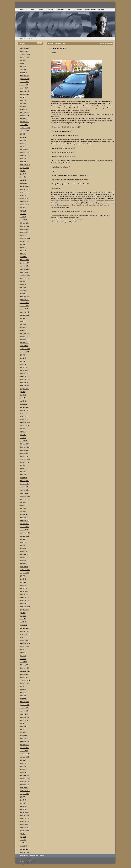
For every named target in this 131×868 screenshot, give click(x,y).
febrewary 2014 (25, 481)
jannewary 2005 (25, 815)
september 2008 (25, 680)
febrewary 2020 (25, 260)
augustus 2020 (25, 241)
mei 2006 (23, 766)
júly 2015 (23, 429)
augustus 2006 (25, 757)
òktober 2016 (24, 383)
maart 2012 (24, 551)
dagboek (23, 38)
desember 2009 (25, 634)
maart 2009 (24, 662)
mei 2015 (23, 435)
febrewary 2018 (25, 334)
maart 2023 (24, 146)
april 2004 (23, 843)
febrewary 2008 (25, 702)
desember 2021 (25, 192)
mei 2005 (23, 803)
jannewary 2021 (25, 226)
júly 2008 (23, 686)
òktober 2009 (24, 640)
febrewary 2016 (25, 407)
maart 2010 (24, 625)
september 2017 (25, 349)
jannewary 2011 (25, 594)
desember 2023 (25, 119)
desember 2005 (25, 782)
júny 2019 (23, 284)
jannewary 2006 (25, 779)
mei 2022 (23, 177)
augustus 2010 (25, 610)
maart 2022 (24, 183)
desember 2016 (25, 377)
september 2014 (25, 459)
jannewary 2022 (25, 189)
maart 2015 (24, 441)
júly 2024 (23, 97)
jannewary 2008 (25, 705)
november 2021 (25, 195)
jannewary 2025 (25, 79)
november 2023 (25, 122)
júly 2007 (23, 723)
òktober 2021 (24, 199)
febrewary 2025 (25, 76)
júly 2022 (23, 171)
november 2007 (25, 711)
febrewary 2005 (25, 812)
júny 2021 (23, 211)
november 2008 (25, 674)
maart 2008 (24, 699)
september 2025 (25, 54)
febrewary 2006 (25, 775)
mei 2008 (23, 693)
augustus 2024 (25, 94)
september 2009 (25, 644)
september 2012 (25, 533)
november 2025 (25, 48)
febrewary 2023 (25, 149)
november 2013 (25, 490)
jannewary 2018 (25, 337)
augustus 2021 (25, 205)
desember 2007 (25, 708)
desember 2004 (25, 818)
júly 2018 (23, 318)
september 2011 (25, 570)
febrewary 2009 (25, 665)
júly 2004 (23, 834)
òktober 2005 (24, 788)
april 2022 (23, 180)
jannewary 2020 (25, 263)
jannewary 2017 (25, 373)
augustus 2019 (25, 278)
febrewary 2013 (25, 518)
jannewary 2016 (25, 410)
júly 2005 (23, 797)
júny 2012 (23, 542)
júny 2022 (23, 174)
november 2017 (25, 343)
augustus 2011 (25, 573)
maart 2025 (24, 73)
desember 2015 (25, 413)
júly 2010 (23, 613)
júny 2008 (23, 690)
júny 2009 (23, 653)
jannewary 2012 (25, 558)
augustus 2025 (25, 57)
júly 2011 (23, 576)
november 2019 (25, 269)
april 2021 (23, 217)
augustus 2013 (25, 499)
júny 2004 (23, 837)
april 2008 (23, 696)
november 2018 (25, 306)
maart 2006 (24, 772)
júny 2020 (23, 248)
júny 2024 (23, 100)
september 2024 (25, 91)
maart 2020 (24, 257)
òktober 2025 (24, 51)
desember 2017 (25, 340)
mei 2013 (23, 508)
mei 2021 (23, 214)
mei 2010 (23, 619)
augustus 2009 (25, 647)
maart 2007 (24, 736)
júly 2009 (23, 650)
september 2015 (25, 423)
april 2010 (23, 622)
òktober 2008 (24, 677)
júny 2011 (23, 579)
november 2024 (25, 85)
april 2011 (23, 585)
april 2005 (23, 806)
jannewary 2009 (25, 668)
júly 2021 (23, 208)
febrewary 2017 (25, 370)
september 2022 (25, 165)
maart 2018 (24, 330)
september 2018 (25, 312)
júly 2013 (23, 502)
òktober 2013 (24, 493)
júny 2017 (23, 358)
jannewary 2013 (25, 521)
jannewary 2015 (25, 447)
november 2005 (25, 785)
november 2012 (25, 527)
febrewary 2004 (25, 849)
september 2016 (25, 386)
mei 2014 (23, 472)
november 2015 (25, 416)
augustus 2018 (25, 315)
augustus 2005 (25, 794)
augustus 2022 (25, 168)
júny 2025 (23, 63)
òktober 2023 (24, 125)
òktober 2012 (24, 530)
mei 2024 (23, 103)
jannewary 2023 (25, 152)
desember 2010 (25, 597)
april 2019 (23, 291)
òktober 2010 (24, 604)
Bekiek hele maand (106, 44)
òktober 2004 (24, 825)
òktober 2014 (24, 456)
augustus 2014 (25, 462)
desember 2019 (25, 266)
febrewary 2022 (25, 186)
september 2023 (25, 128)
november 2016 (25, 380)
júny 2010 (23, 616)
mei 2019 (23, 288)
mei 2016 (23, 398)
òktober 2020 (24, 235)
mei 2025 (23, 67)
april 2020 (23, 254)
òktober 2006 (24, 751)
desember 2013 (25, 487)
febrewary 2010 (25, 628)
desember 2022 (25, 156)
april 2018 (23, 327)
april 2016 (23, 401)
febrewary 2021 (25, 223)
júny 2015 (23, 432)
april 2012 (23, 548)
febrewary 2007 (25, 739)
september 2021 (25, 202)
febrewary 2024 (25, 113)
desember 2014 (25, 450)
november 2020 (25, 232)
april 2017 (23, 364)
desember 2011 (25, 561)
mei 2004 (23, 840)
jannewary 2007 (25, 742)
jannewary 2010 (25, 631)
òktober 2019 (24, 272)
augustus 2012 (25, 536)
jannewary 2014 (25, 484)
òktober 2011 (24, 567)
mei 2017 (23, 361)
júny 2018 (23, 321)
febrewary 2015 (25, 444)
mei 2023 (23, 140)
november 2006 (25, 748)
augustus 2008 (25, 683)
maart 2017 (24, 367)
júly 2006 (23, 760)
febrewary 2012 (25, 555)
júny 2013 (23, 505)
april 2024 (23, 106)
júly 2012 (23, 539)
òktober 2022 (24, 162)
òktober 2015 (24, 419)
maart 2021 (24, 220)
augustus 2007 (25, 720)
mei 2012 (23, 545)
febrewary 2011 (25, 591)
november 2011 (25, 564)
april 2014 (23, 475)
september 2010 (25, 607)
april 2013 (23, 512)
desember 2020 (25, 229)
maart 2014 (24, 478)
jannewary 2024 (25, 116)
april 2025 (23, 70)
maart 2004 (24, 846)
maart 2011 (24, 588)
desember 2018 (25, 303)
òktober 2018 (24, 309)
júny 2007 (23, 726)
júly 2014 (23, 466)
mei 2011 (23, 582)
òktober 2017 (24, 346)
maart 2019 (24, 294)
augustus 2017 (25, 352)
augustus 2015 (25, 426)
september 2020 (25, 238)
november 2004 (25, 822)
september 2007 (25, 717)
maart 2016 (24, 404)
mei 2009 (23, 656)
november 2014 (25, 453)
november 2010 (25, 601)
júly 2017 (23, 355)
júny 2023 (23, 137)
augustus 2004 (25, 831)
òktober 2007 (24, 714)
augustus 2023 (25, 131)
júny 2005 (23, 800)
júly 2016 (23, 392)
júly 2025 (23, 60)
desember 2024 (25, 82)
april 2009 (23, 659)
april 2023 (23, 143)
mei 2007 (23, 729)
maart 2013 (24, 515)
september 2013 (25, 496)
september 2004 (25, 828)
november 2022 (25, 159)
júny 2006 (23, 763)
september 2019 (25, 275)
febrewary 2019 (25, 297)
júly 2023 (23, 134)
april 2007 (23, 733)
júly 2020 (23, 245)
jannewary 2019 (25, 300)
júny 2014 (23, 469)
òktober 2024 (24, 88)
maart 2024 (24, 110)
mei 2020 (23, 251)
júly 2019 (23, 281)
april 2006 (23, 769)
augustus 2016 (25, 389)
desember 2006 (25, 745)
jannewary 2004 (25, 852)
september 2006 (25, 754)
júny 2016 (23, 395)
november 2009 (25, 637)
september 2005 (25, 791)
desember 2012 (25, 524)
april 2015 (23, 438)
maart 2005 (24, 809)
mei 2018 (23, 324)
